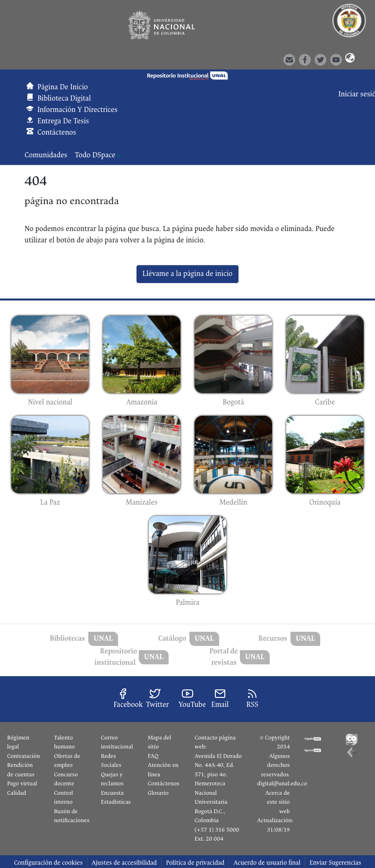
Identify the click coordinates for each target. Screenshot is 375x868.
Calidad (17, 793)
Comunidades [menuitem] (46, 155)
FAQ (153, 756)
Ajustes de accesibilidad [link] (124, 863)
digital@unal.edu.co (282, 783)
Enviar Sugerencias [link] (335, 863)
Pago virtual (22, 783)
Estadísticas (116, 802)
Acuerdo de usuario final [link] (267, 863)
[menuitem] (98, 155)
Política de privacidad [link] (195, 863)
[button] (348, 59)
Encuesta (113, 793)
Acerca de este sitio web (277, 802)
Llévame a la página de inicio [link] (188, 274)
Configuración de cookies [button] (48, 863)
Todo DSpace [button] (95, 155)
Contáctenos (164, 783)
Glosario (158, 793)
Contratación (24, 756)
